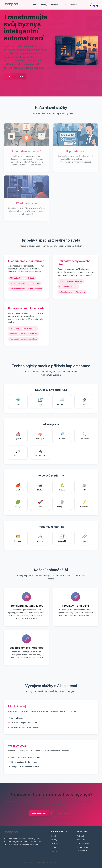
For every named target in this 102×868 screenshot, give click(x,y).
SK (94, 6)
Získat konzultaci (14, 84)
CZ (91, 3)
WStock (81, 836)
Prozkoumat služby (15, 76)
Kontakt (73, 5)
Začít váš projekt (39, 813)
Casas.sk (81, 840)
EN (91, 6)
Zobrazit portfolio (62, 813)
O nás (64, 5)
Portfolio (54, 5)
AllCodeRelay (83, 844)
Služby (44, 5)
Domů (35, 5)
